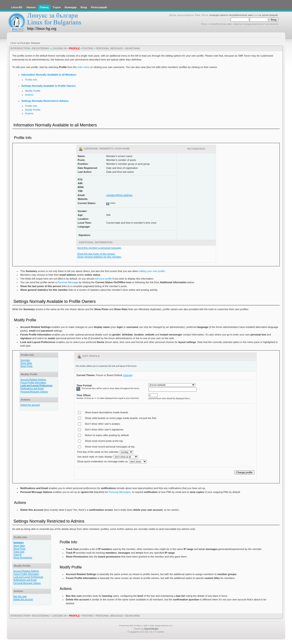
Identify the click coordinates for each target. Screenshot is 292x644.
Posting (88, 48)
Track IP (18, 555)
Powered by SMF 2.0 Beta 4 (131, 626)
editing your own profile (152, 271)
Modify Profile (33, 91)
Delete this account (30, 405)
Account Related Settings (33, 380)
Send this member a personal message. (99, 248)
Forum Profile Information (33, 383)
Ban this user (20, 596)
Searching (133, 48)
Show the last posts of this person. (96, 254)
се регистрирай (268, 15)
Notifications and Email (32, 389)
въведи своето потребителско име (231, 15)
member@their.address (119, 195)
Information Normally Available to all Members (49, 75)
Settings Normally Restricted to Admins (45, 101)
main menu (83, 67)
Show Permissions (23, 558)
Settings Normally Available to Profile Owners (49, 86)
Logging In (59, 48)
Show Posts (27, 366)
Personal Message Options (34, 392)
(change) (128, 375)
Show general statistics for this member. (99, 257)
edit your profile (103, 279)
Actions (29, 95)
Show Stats (26, 363)
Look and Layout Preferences (36, 386)
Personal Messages (120, 492)
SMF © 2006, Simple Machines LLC (158, 626)
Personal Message (109, 48)
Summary (25, 360)
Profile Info (31, 80)
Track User (19, 552)
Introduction (20, 48)
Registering (41, 48)
